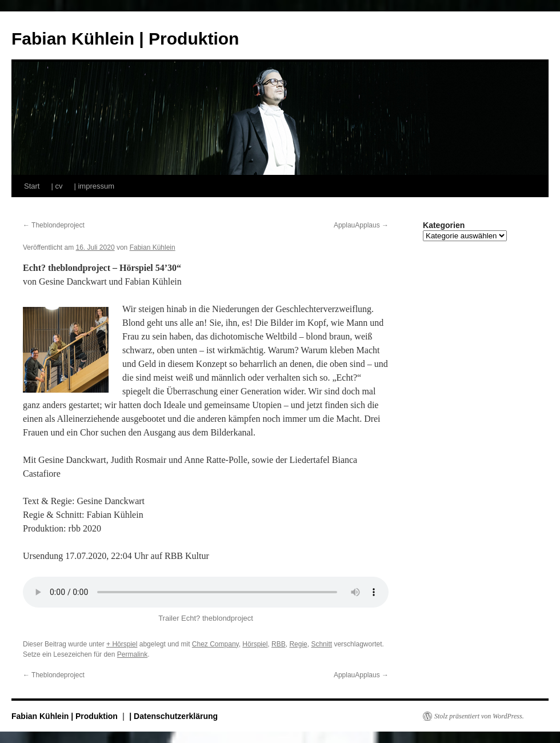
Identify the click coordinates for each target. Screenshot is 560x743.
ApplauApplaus (361, 225)
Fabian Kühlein (153, 247)
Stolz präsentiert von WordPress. (479, 716)
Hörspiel (255, 644)
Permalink (132, 654)
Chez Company (215, 644)
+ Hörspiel (122, 644)
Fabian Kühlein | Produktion (125, 39)
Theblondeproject (54, 225)
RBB (279, 644)
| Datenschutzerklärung (173, 716)
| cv (57, 186)
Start (32, 186)
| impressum (94, 186)
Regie (298, 644)
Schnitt (321, 644)
